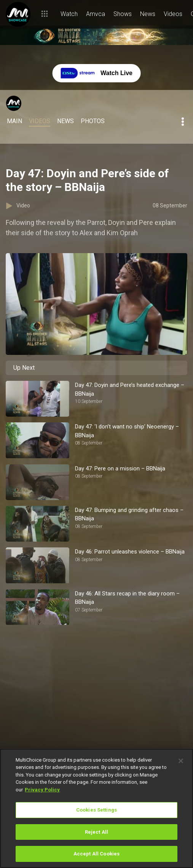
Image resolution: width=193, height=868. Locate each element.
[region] (96, 808)
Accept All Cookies (96, 854)
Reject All (96, 832)
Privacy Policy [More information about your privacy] (42, 790)
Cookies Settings (96, 810)
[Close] (181, 761)
